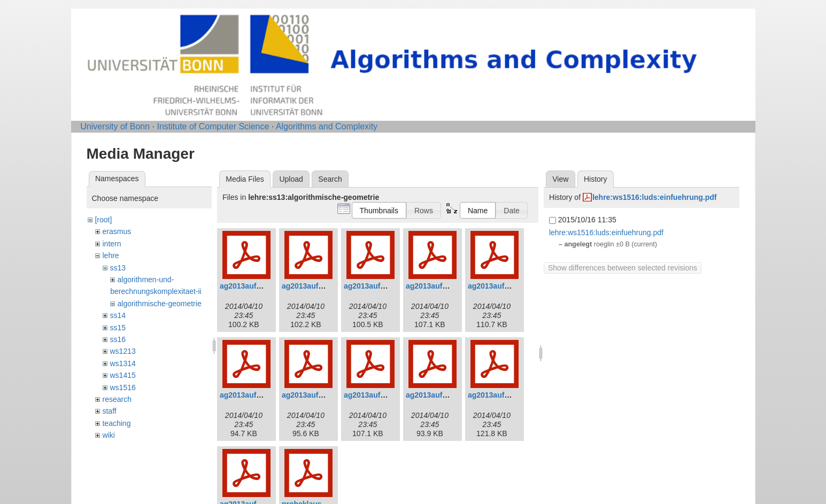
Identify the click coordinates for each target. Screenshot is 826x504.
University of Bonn (115, 126)
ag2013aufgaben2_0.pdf (324, 286)
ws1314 (122, 363)
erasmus (117, 231)
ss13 (118, 268)
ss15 (118, 328)
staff (109, 411)
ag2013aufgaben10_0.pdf (512, 395)
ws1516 (122, 387)
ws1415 (122, 375)
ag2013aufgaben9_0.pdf (448, 395)
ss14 (118, 315)
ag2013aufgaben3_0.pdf (386, 286)
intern (111, 244)
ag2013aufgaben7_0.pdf (324, 395)
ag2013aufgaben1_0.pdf (262, 286)
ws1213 (122, 351)
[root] (103, 220)
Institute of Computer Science (213, 126)
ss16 (118, 339)
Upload (291, 179)
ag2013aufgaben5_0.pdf (510, 286)
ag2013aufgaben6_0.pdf (262, 395)
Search (330, 179)
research (117, 399)
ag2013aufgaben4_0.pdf (448, 286)
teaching (116, 423)
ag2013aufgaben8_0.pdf (386, 395)
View (560, 179)
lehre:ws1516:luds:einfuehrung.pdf (655, 197)
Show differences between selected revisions (623, 268)
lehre (110, 255)
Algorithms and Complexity (327, 126)
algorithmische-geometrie (159, 304)
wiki (108, 435)
